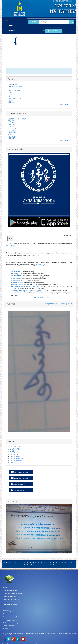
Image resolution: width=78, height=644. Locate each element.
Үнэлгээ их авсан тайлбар (12, 617)
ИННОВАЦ (12, 128)
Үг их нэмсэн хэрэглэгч (11, 620)
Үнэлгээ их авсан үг (10, 614)
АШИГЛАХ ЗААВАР (66, 1)
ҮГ (9, 94)
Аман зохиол (21, 484)
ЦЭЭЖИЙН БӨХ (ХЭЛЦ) (17, 119)
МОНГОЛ (11, 102)
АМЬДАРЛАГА (15, 457)
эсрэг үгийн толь (14, 90)
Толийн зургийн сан (10, 596)
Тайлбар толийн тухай (10, 605)
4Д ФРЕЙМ (12, 132)
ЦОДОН (11, 126)
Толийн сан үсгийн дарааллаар (13, 593)
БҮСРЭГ (11, 134)
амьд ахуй (15, 274)
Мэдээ (5, 587)
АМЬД (12, 451)
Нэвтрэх (6, 628)
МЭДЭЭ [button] (12, 25)
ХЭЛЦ (10, 96)
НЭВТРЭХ (56, 1)
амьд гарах (15, 280)
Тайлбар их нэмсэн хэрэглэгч (13, 623)
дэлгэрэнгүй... (65, 104)
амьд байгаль (16, 276)
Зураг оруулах (51, 304)
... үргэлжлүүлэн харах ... (41, 297)
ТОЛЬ (10, 88)
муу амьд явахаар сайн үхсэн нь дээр (26, 291)
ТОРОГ (10, 100)
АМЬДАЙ (13, 453)
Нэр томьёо (21, 490)
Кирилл (34, 22)
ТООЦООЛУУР (13, 136)
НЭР (9, 92)
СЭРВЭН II (12, 130)
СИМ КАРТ (12, 125)
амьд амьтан (16, 272)
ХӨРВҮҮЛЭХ (12, 84)
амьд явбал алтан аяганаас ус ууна (25, 287)
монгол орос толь (14, 98)
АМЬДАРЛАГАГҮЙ (16, 459)
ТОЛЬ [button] (12, 30)
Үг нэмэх (53, 31)
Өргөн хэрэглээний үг (21, 472)
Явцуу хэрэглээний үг (21, 478)
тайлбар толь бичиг (15, 86)
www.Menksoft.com (8, 635)
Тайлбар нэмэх (66, 304)
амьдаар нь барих (18, 293)
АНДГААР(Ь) (12, 123)
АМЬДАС (13, 463)
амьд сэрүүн (16, 278)
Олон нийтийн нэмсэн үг (11, 599)
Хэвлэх (67, 236)
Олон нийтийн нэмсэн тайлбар (13, 602)
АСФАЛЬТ (11, 138)
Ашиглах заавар (9, 626)
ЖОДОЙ (11, 121)
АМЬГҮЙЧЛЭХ (15, 449)
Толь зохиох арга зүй (10, 590)
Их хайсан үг (7, 611)
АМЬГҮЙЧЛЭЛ (15, 447)
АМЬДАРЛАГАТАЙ (16, 461)
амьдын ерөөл (17, 282)
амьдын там (16, 284)
